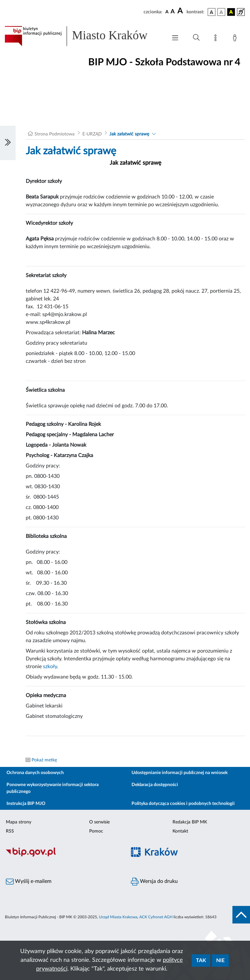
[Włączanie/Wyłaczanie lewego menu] (8, 143)
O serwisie (99, 822)
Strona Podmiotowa (55, 134)
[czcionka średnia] (173, 12)
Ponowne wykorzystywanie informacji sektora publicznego (53, 788)
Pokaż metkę (44, 760)
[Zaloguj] (236, 39)
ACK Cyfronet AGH (156, 917)
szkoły (50, 667)
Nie (220, 961)
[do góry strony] (241, 915)
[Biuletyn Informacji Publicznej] (62, 856)
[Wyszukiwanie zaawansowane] (196, 38)
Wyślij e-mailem (29, 882)
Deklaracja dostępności (155, 785)
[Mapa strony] (217, 39)
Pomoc (96, 831)
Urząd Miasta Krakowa (118, 917)
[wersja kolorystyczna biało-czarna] (221, 12)
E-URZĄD (92, 134)
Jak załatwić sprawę (129, 134)
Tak (201, 961)
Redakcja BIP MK (190, 822)
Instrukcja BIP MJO (26, 804)
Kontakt (180, 831)
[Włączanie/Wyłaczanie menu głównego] (175, 38)
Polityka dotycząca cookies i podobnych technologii (183, 804)
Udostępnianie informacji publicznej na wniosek (180, 773)
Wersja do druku (154, 882)
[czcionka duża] (181, 11)
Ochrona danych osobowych (35, 773)
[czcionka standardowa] (167, 12)
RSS (10, 831)
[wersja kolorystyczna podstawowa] (212, 12)
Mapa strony (19, 822)
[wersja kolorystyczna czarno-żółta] (231, 12)
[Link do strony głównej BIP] (83, 36)
